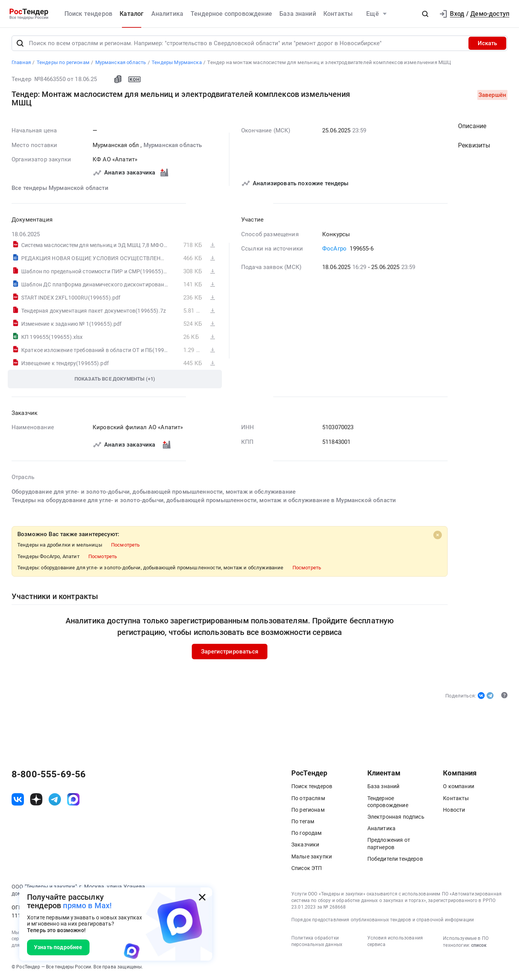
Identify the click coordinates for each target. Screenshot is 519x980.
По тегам (303, 822)
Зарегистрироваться (230, 652)
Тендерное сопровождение (231, 14)
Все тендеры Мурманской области (60, 188)
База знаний (298, 14)
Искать (487, 44)
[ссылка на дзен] (36, 800)
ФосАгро (334, 249)
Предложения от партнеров (389, 844)
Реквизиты (474, 146)
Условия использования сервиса (395, 942)
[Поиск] (20, 44)
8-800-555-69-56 (49, 775)
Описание (472, 127)
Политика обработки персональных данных (317, 942)
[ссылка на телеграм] (55, 800)
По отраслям (308, 799)
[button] (425, 14)
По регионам (308, 810)
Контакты (338, 14)
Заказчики (305, 845)
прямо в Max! (87, 906)
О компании (459, 787)
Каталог (132, 14)
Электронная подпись (396, 818)
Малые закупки (312, 857)
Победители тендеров (395, 859)
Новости (454, 810)
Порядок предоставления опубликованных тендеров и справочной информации (383, 921)
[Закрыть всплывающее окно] (202, 897)
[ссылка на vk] (18, 800)
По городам (307, 834)
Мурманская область (173, 146)
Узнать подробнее (58, 947)
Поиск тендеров (88, 14)
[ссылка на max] (73, 800)
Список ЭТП (307, 868)
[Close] (438, 535)
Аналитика (167, 14)
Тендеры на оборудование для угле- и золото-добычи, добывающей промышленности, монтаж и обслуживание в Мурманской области (204, 501)
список (479, 946)
